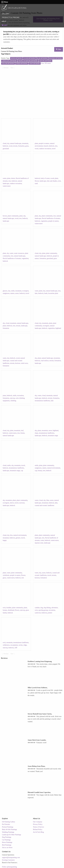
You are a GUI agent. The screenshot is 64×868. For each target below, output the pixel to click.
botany (40, 471)
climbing (13, 401)
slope (36, 433)
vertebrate (6, 575)
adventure (55, 608)
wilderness (6, 645)
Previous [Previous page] (7, 68)
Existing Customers (8, 860)
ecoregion (25, 291)
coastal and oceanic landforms (44, 505)
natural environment (54, 468)
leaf (22, 430)
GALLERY (5, 14)
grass (27, 146)
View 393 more (46, 63)
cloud (5, 143)
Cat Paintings (6, 840)
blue (48, 500)
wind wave (24, 363)
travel (54, 149)
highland (58, 328)
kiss (11, 535)
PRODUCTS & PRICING (11, 17)
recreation (20, 395)
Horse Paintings (7, 842)
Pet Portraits (6, 824)
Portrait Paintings (8, 827)
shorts (13, 178)
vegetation (44, 221)
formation (21, 146)
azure (17, 293)
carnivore (38, 613)
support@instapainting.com (11, 857)
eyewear (22, 503)
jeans (4, 395)
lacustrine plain (53, 293)
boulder (9, 608)
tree (56, 146)
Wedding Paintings (8, 832)
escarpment (14, 645)
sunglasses (6, 293)
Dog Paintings (7, 837)
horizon (18, 363)
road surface (45, 361)
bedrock (5, 146)
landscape (43, 181)
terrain (15, 146)
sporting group (43, 610)
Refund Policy (38, 829)
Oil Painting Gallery (9, 822)
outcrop (12, 398)
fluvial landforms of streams (51, 218)
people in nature (44, 143)
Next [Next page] (13, 68)
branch (46, 146)
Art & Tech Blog (38, 832)
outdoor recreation (45, 149)
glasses (5, 291)
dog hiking (47, 608)
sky (8, 143)
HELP (4, 21)
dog (42, 608)
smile (13, 291)
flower (37, 181)
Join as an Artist (7, 848)
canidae (37, 608)
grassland (6, 149)
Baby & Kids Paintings (10, 829)
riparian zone (39, 543)
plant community (13, 216)
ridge (25, 645)
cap (22, 471)
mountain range (53, 436)
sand (36, 183)
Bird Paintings (7, 845)
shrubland (11, 610)
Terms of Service (39, 827)
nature (12, 293)
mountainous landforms (42, 401)
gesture (18, 538)
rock (59, 181)
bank (46, 293)
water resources (19, 253)
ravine (21, 645)
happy (5, 540)
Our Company (38, 822)
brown (5, 216)
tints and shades (52, 181)
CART (5, 25)
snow (50, 430)
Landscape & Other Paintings (12, 835)
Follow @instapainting (9, 867)
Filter (59, 49)
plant (36, 143)
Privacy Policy (38, 824)
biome (23, 433)
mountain (25, 143)
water (5, 178)
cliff (16, 648)
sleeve (12, 503)
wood (11, 146)
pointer (50, 613)
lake (36, 293)
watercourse (7, 186)
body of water (45, 178)
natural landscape (16, 143)
